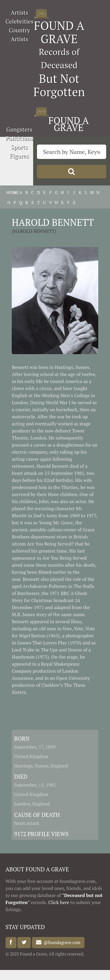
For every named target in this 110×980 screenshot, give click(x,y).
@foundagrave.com (61, 942)
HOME (9, 192)
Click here (59, 902)
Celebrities (20, 21)
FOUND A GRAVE (59, 32)
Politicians (19, 138)
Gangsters (19, 129)
